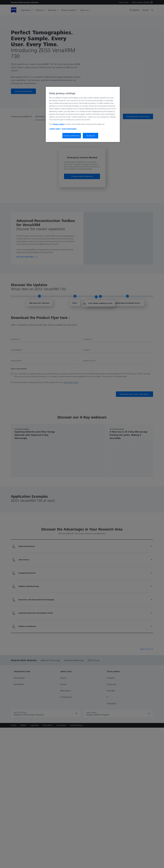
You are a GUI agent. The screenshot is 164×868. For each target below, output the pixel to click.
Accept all (91, 136)
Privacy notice (58, 124)
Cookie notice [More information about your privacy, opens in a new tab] (55, 129)
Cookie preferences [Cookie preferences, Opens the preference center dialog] (72, 136)
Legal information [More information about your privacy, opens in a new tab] (69, 129)
